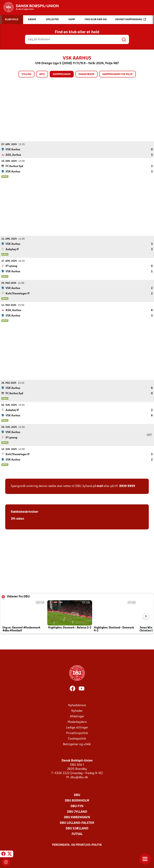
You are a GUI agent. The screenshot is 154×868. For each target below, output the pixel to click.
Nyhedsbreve (77, 705)
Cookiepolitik (77, 739)
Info (42, 74)
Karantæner (86, 74)
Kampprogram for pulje (117, 74)
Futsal (77, 834)
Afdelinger (77, 716)
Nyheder (77, 711)
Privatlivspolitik (77, 733)
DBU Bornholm (77, 801)
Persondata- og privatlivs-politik (77, 845)
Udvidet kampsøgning (131, 19)
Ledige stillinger (77, 728)
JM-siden (17, 519)
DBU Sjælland (77, 828)
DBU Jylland (77, 812)
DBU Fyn (77, 806)
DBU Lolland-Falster (77, 823)
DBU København (77, 817)
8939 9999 (127, 486)
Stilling (26, 74)
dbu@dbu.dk (79, 777)
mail (100, 486)
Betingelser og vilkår (77, 744)
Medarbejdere (77, 722)
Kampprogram (62, 74)
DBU (77, 795)
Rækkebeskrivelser (25, 512)
